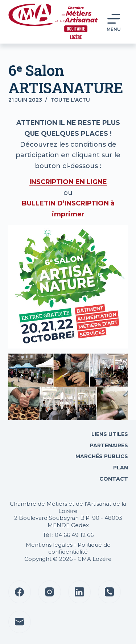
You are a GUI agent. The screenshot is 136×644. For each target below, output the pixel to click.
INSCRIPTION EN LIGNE (68, 182)
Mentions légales (49, 545)
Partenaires (109, 445)
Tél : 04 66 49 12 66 (68, 535)
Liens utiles (109, 434)
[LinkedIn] (80, 592)
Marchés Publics (102, 456)
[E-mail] (20, 622)
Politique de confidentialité (79, 548)
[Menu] (114, 22)
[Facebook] (20, 592)
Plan (120, 468)
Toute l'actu (70, 100)
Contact (113, 479)
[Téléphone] (109, 592)
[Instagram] (50, 592)
